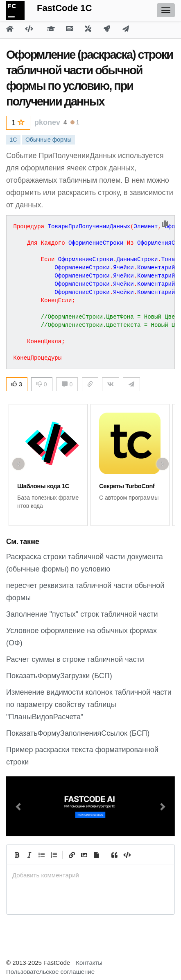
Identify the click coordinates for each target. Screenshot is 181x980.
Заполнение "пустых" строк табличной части (82, 614)
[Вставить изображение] (84, 855)
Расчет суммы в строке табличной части (75, 659)
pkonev (47, 122)
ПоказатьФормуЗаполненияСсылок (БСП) (78, 733)
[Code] (127, 855)
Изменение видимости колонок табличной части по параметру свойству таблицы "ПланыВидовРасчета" (89, 705)
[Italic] (29, 855)
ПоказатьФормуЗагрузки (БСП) (59, 676)
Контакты (89, 963)
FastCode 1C (64, 8)
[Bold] (17, 855)
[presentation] (90, 875)
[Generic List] (41, 855)
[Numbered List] (54, 855)
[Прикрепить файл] (96, 855)
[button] (19, 806)
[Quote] (114, 855)
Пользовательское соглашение (50, 972)
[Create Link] (72, 855)
